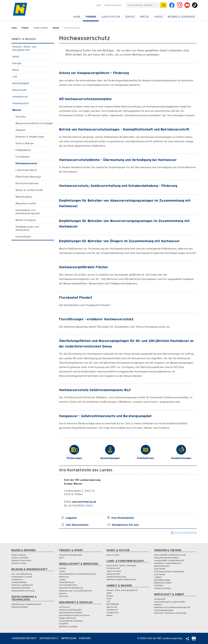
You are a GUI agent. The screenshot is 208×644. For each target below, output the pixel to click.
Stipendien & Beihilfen (21, 588)
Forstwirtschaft (113, 568)
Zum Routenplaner (123, 518)
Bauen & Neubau (19, 555)
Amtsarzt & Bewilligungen (70, 610)
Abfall (33, 57)
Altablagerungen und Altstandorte (27, 228)
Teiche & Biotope (25, 143)
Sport (61, 558)
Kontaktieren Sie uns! (125, 525)
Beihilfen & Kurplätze (68, 627)
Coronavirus (64, 607)
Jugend (62, 579)
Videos (158, 17)
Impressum (69, 638)
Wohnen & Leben (19, 563)
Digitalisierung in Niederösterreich (26, 604)
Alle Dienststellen (77, 525)
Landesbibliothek (19, 582)
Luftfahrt (158, 577)
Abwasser (21, 130)
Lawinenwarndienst (26, 170)
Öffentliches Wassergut (28, 177)
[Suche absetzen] (163, 5)
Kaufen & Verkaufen (20, 558)
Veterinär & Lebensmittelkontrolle (121, 579)
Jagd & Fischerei (114, 571)
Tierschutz (64, 596)
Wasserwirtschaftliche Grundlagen (34, 123)
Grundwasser (23, 157)
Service (130, 17)
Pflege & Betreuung (67, 618)
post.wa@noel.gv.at (84, 502)
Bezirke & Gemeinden (181, 17)
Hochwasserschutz (26, 163)
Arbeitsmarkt (160, 599)
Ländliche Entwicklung (116, 577)
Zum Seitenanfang (184, 533)
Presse (144, 17)
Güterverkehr (160, 569)
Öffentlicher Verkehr (163, 583)
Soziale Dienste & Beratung (71, 621)
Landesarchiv (17, 579)
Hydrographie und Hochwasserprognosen (28, 212)
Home (77, 17)
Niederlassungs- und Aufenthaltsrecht (76, 591)
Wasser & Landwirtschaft (29, 190)
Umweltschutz (33, 103)
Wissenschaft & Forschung (23, 591)
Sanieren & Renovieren (21, 560)
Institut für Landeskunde (22, 585)
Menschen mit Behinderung (71, 588)
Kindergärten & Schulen (22, 577)
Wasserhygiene (24, 197)
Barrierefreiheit (24, 638)
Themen (91, 17)
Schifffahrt (159, 585)
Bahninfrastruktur (162, 566)
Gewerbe (158, 605)
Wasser (56, 28)
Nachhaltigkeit (33, 83)
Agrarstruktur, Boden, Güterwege (121, 565)
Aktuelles (21, 117)
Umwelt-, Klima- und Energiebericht (33, 48)
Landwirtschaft (113, 574)
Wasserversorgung (26, 220)
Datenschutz (49, 638)
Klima (33, 70)
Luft (33, 77)
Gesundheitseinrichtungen (71, 613)
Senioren (63, 593)
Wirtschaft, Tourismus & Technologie (170, 613)
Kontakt (85, 638)
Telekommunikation (20, 607)
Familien (63, 568)
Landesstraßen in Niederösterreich (169, 560)
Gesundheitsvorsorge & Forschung (74, 615)
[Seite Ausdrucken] (194, 640)
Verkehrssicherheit (162, 588)
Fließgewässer (23, 150)
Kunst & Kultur (113, 555)
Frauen (62, 571)
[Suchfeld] (143, 5)
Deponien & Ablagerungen (30, 137)
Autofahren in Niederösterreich (168, 563)
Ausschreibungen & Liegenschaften (170, 602)
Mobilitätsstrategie (162, 580)
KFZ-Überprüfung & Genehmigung (169, 571)
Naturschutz (33, 90)
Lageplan (71, 518)
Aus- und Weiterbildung (22, 574)
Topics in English (113, 5)
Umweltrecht (33, 97)
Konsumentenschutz (68, 585)
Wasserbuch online (26, 203)
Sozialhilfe (63, 624)
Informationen (23, 237)
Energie (33, 63)
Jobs (98, 5)
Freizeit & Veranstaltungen (70, 555)
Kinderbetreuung (66, 582)
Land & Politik (111, 17)
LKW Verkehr (160, 574)
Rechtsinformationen (27, 183)
